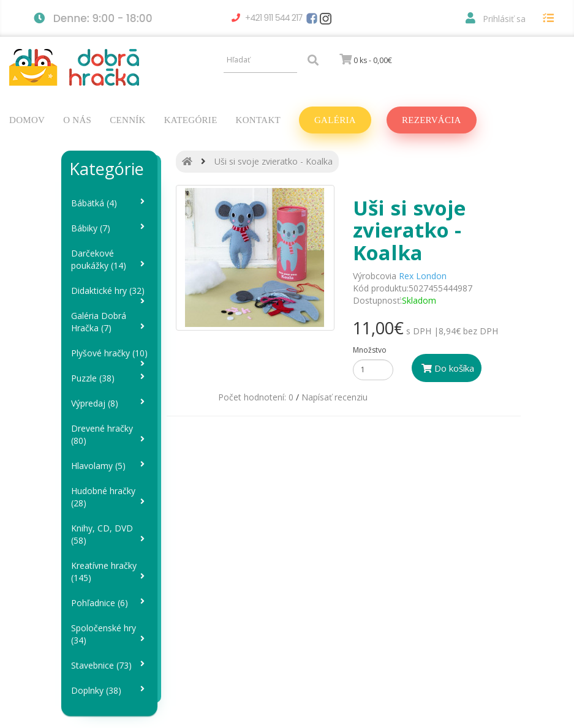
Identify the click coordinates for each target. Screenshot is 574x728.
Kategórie (191, 120)
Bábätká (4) (110, 203)
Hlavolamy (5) (110, 466)
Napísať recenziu (334, 397)
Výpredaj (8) (110, 403)
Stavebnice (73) (110, 665)
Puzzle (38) (110, 378)
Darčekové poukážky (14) (110, 259)
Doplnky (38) (110, 690)
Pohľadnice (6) (110, 603)
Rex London (423, 276)
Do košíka (448, 368)
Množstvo (370, 350)
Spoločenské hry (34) (110, 634)
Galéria (335, 120)
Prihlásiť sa (496, 19)
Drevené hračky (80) (110, 434)
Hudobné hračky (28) (110, 497)
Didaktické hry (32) (110, 294)
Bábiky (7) (110, 228)
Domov (27, 120)
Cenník (127, 120)
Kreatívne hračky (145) (110, 572)
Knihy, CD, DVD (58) (110, 534)
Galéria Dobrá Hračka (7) (110, 322)
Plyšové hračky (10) (110, 357)
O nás (77, 120)
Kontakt (258, 120)
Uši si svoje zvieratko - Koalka (274, 161)
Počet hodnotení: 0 (256, 397)
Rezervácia (432, 120)
